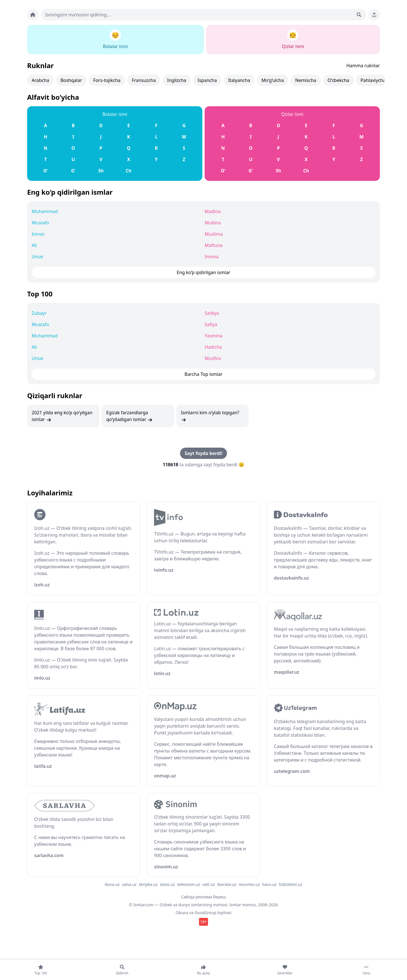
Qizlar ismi (292, 114)
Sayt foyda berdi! (203, 453)
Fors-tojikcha (107, 80)
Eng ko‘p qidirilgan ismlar (70, 192)
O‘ (46, 171)
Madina (213, 211)
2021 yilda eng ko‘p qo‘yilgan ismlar (62, 416)
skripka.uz (148, 884)
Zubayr (39, 313)
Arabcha (40, 80)
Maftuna (214, 245)
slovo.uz (167, 884)
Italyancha (239, 80)
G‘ (73, 171)
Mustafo (40, 223)
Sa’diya (212, 313)
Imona (212, 257)
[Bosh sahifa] (33, 15)
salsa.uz (129, 884)
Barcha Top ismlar (203, 374)
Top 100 (40, 294)
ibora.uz (112, 884)
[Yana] (366, 970)
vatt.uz (209, 884)
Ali (34, 245)
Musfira (213, 358)
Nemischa (306, 80)
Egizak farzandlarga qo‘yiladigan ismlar (130, 416)
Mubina (213, 223)
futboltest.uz (291, 884)
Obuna (182, 913)
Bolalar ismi (115, 114)
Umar (38, 257)
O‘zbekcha (338, 80)
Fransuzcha (144, 80)
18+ (203, 922)
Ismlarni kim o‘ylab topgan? (210, 416)
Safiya (211, 324)
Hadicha (213, 347)
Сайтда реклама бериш (204, 897)
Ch (129, 171)
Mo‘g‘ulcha (273, 80)
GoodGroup (205, 913)
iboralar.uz (227, 884)
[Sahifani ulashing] (374, 15)
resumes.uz (249, 884)
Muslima (214, 234)
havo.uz (269, 884)
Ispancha (207, 80)
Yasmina (214, 336)
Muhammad (45, 211)
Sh (101, 171)
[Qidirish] (359, 15)
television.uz (189, 884)
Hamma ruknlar (363, 66)
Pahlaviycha (373, 80)
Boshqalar (71, 80)
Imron (38, 234)
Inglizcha (177, 80)
